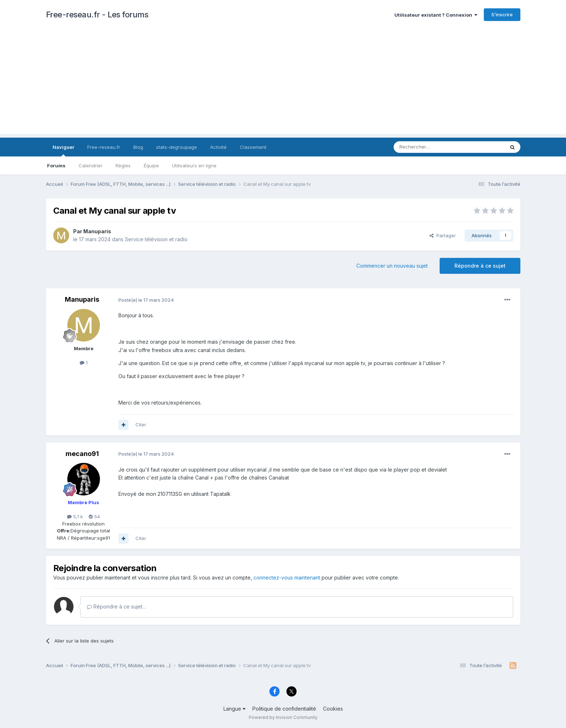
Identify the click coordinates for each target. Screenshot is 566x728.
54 (94, 516)
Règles (123, 166)
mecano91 (82, 454)
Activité (218, 147)
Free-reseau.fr (104, 147)
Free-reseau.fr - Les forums (97, 14)
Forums (56, 166)
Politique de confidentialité (284, 709)
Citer (141, 424)
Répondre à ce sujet (480, 266)
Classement (253, 147)
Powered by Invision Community (283, 717)
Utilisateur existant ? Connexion (436, 15)
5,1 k (75, 516)
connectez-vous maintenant (287, 578)
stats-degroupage (177, 147)
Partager (443, 235)
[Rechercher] (433, 147)
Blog (138, 147)
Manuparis (97, 231)
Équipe (151, 166)
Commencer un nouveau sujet (392, 266)
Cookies (333, 709)
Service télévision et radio (156, 239)
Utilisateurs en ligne (194, 166)
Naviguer (63, 150)
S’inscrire (502, 14)
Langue (234, 709)
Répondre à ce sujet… (117, 606)
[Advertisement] (283, 83)
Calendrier (91, 166)
